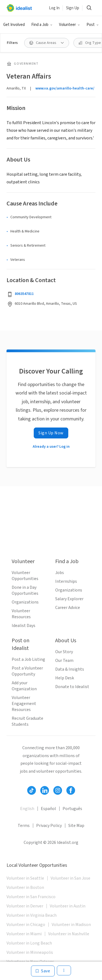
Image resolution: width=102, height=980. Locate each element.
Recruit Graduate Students (27, 721)
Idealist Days (24, 626)
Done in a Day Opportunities (25, 590)
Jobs (60, 573)
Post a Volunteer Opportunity (27, 671)
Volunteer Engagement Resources (24, 704)
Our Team (64, 661)
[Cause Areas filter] (47, 43)
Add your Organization (24, 686)
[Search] (89, 8)
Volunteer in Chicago (26, 925)
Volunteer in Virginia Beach (32, 915)
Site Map (76, 826)
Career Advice (68, 608)
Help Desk (65, 678)
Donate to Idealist (72, 687)
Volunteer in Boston (25, 888)
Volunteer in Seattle (25, 878)
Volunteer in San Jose (70, 878)
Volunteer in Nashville (69, 934)
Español (48, 809)
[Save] (43, 971)
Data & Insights (70, 669)
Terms (24, 826)
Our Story (64, 652)
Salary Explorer (69, 599)
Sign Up (73, 8)
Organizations (25, 602)
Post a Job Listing (28, 659)
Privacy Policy (49, 826)
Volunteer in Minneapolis (30, 952)
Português (72, 809)
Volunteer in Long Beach (29, 943)
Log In (54, 8)
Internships (66, 581)
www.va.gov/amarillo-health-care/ (65, 88)
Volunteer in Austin (68, 906)
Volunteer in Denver (25, 906)
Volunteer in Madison (71, 925)
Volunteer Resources (21, 614)
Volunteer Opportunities (25, 576)
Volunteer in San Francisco (31, 897)
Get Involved (14, 25)
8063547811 (24, 294)
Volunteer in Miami (24, 934)
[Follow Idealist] (32, 790)
